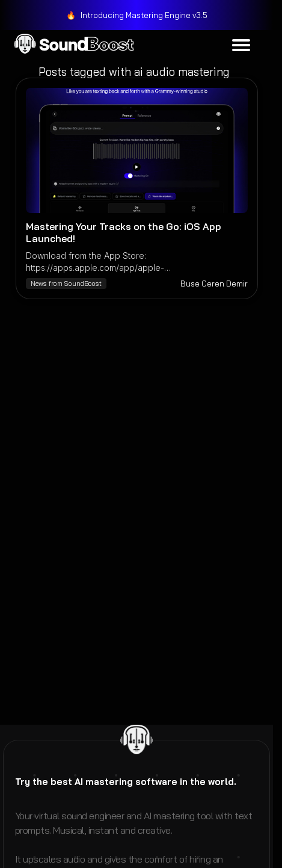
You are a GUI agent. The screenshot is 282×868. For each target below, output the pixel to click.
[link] (137, 15)
